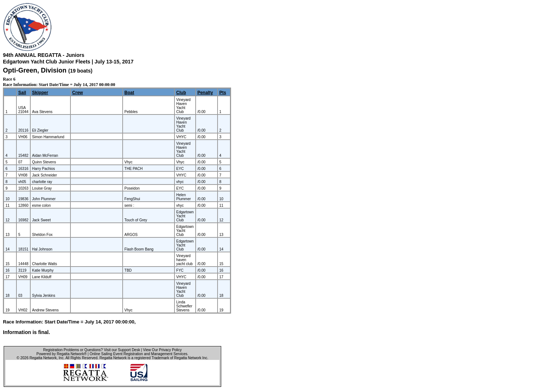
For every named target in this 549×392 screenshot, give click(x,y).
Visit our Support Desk (122, 350)
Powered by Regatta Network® (62, 354)
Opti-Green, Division (36, 70)
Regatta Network (43, 358)
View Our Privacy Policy (162, 350)
